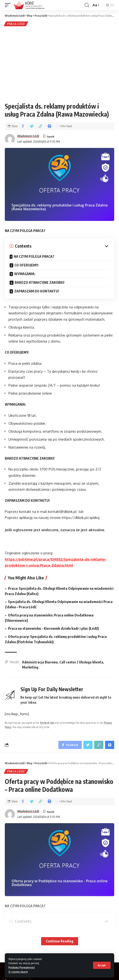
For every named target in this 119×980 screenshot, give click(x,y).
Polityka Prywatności (22, 967)
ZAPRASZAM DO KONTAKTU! (37, 291)
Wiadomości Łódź (28, 136)
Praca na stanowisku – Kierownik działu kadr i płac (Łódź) (53, 628)
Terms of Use (47, 723)
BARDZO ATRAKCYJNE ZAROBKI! (40, 282)
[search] (87, 5)
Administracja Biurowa (40, 662)
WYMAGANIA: (25, 274)
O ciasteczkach (18, 972)
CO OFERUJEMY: (27, 265)
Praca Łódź (16, 24)
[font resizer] (95, 5)
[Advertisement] (59, 64)
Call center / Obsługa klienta (81, 662)
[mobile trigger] (9, 5)
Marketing (30, 667)
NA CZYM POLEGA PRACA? (34, 256)
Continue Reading (60, 941)
